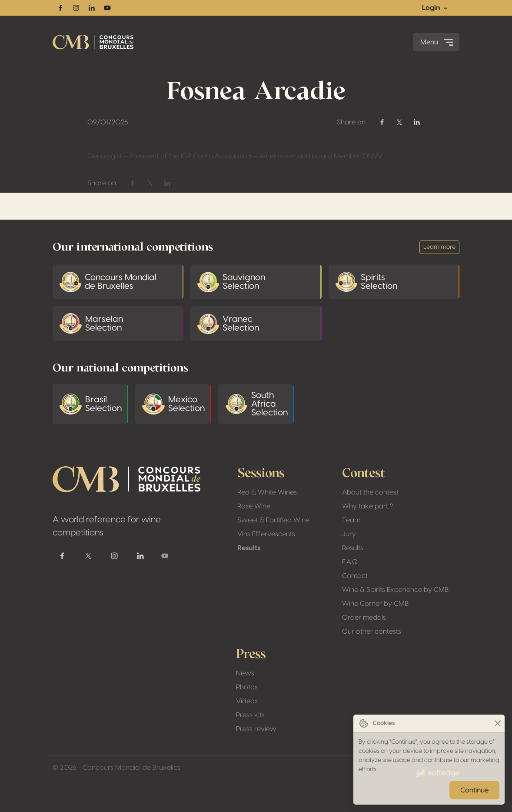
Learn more (439, 247)
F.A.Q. (350, 562)
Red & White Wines (267, 492)
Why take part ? (368, 506)
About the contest (370, 492)
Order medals (364, 618)
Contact (355, 576)
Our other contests (372, 632)
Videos (247, 701)
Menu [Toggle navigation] (438, 42)
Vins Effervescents (266, 534)
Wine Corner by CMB (375, 604)
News (245, 673)
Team (351, 520)
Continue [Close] (474, 790)
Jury (349, 534)
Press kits (250, 715)
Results (249, 548)
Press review (256, 729)
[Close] (497, 723)
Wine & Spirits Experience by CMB (395, 590)
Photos (247, 687)
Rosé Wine (254, 506)
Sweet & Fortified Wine (273, 520)
